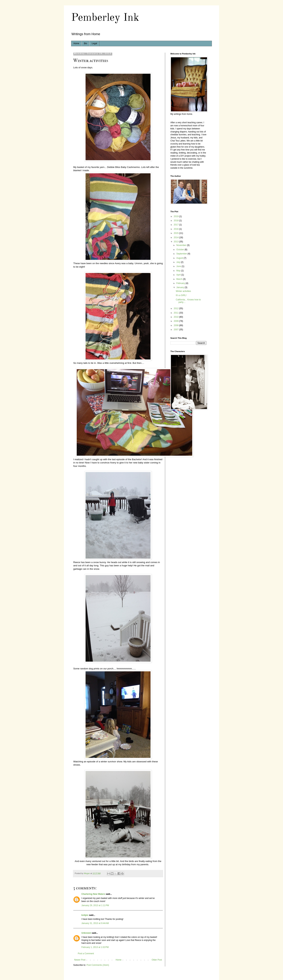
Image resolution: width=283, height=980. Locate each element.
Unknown (86, 933)
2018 (177, 221)
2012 (177, 308)
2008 (177, 325)
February (181, 283)
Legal (94, 43)
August (180, 258)
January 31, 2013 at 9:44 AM (95, 923)
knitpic (85, 915)
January (180, 287)
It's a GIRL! (181, 295)
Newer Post (80, 960)
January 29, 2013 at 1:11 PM (95, 905)
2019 (177, 216)
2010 (177, 317)
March (180, 279)
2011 (177, 313)
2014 (177, 237)
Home (76, 43)
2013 (177, 242)
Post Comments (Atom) (98, 965)
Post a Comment (86, 954)
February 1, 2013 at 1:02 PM (95, 947)
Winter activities (183, 291)
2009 (177, 321)
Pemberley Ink (105, 18)
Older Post (157, 960)
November (182, 245)
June (179, 266)
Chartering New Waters (93, 894)
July (179, 262)
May (179, 271)
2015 (177, 233)
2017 (177, 225)
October (180, 250)
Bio (85, 43)
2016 (177, 229)
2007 (177, 330)
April (179, 275)
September (182, 254)
